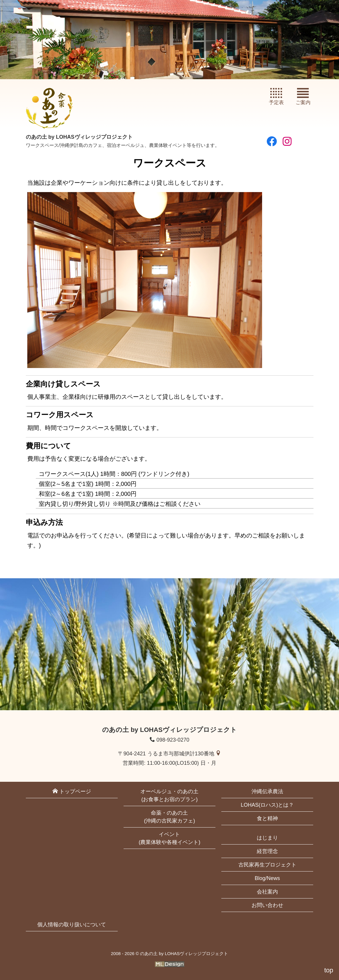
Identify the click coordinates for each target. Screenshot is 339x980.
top (329, 970)
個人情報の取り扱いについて (72, 925)
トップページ (72, 791)
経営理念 (267, 851)
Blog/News (267, 878)
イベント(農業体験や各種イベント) (169, 838)
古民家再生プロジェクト (267, 865)
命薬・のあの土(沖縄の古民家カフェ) (169, 817)
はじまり (267, 838)
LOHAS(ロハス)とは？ (267, 805)
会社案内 (267, 892)
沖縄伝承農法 (267, 791)
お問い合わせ (267, 905)
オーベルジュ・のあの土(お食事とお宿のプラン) (169, 795)
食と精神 (267, 818)
